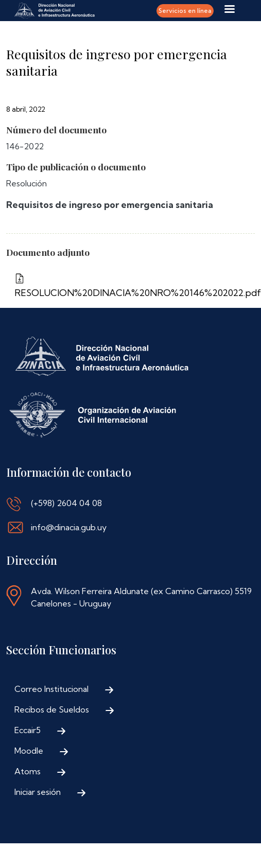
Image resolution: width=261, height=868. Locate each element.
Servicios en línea (185, 11)
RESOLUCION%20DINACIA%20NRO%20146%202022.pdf (130, 293)
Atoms (28, 771)
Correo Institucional (51, 689)
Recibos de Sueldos (52, 709)
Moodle (29, 751)
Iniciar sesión (38, 792)
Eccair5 (28, 730)
